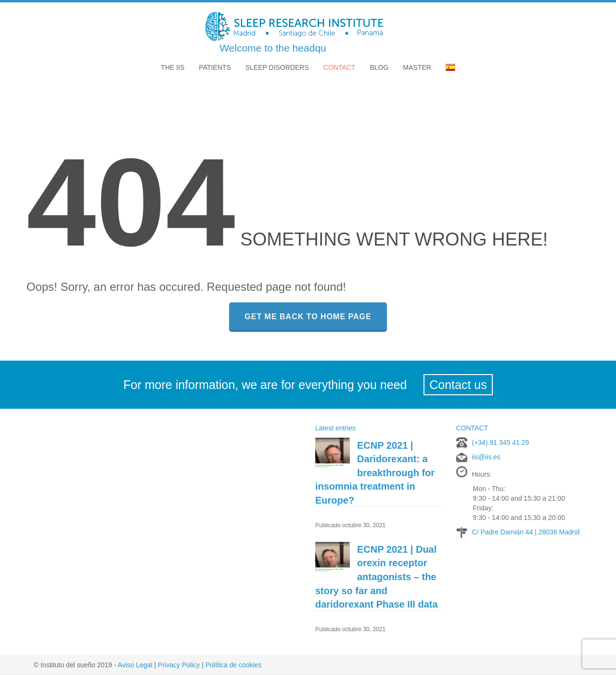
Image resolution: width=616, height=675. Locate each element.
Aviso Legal (135, 665)
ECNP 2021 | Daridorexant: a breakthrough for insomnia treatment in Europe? (375, 473)
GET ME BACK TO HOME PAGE (308, 317)
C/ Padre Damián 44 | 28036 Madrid (526, 532)
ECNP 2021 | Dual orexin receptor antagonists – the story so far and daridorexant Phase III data (377, 577)
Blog (379, 67)
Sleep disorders (277, 67)
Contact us (458, 385)
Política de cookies (234, 665)
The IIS (173, 67)
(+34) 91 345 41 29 (501, 442)
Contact (340, 67)
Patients (215, 67)
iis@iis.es (486, 457)
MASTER (417, 67)
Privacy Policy (179, 665)
